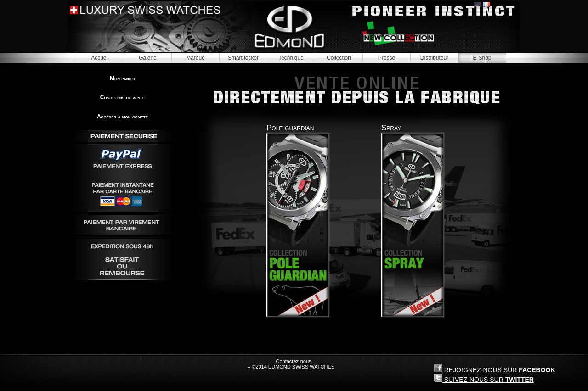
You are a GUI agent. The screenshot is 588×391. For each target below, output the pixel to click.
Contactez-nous (293, 361)
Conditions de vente (123, 97)
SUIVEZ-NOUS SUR (484, 378)
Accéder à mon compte (122, 117)
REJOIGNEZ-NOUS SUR (495, 369)
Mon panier (122, 78)
